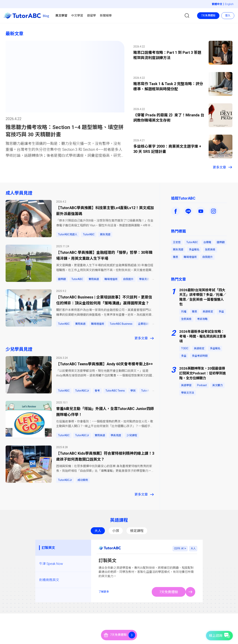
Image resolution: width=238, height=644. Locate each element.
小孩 (116, 531)
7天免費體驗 (208, 15)
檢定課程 (137, 531)
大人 (98, 531)
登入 (228, 15)
